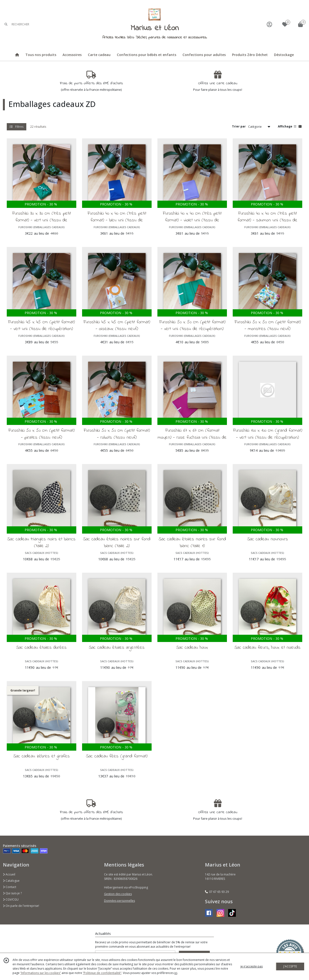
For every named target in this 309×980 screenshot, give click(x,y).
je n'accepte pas (252, 966)
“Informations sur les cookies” (41, 973)
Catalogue (11, 881)
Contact (10, 887)
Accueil (9, 874)
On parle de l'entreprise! (21, 906)
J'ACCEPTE (290, 966)
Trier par (239, 126)
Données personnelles (119, 901)
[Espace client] (269, 24)
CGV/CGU (11, 899)
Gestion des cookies (118, 894)
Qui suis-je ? (12, 893)
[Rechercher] (6, 24)
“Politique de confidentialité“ (102, 973)
